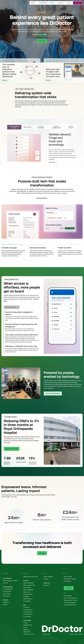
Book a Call (42, 41)
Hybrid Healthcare (43, 3)
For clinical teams (28, 612)
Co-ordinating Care (9, 589)
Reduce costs (28, 592)
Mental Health (28, 632)
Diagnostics (27, 630)
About (70, 3)
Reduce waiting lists (29, 590)
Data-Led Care (8, 594)
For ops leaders (28, 616)
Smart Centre (7, 596)
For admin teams (28, 610)
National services (28, 625)
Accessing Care (8, 591)
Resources (62, 3)
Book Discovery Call (11, 307)
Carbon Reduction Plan (70, 605)
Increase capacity (29, 594)
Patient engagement (29, 583)
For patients (27, 607)
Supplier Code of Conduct (71, 600)
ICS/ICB (26, 623)
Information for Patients (71, 579)
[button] (14, 251)
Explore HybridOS (42, 198)
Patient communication (30, 585)
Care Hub (6, 583)
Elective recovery (28, 599)
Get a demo (78, 3)
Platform (34, 3)
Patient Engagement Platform (11, 581)
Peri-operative (28, 601)
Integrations (7, 602)
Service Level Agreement (71, 598)
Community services (29, 634)
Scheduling (27, 597)
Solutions (53, 3)
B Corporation (68, 581)
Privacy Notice (68, 596)
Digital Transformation (31, 577)
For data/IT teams (29, 614)
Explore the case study (12, 449)
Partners (6, 604)
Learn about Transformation (53, 393)
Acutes (26, 627)
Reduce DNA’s (28, 587)
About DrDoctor (69, 577)
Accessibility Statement (71, 603)
